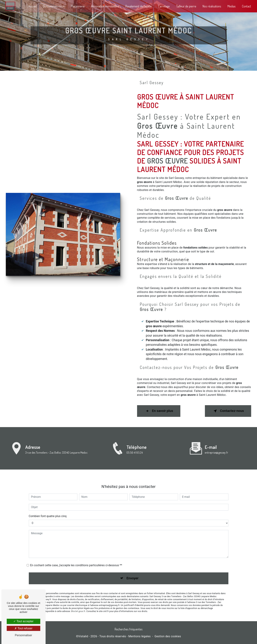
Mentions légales (139, 636)
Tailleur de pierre (186, 6)
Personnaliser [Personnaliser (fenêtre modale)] (23, 635)
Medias (232, 6)
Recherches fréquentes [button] (129, 629)
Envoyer (132, 573)
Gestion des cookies (168, 636)
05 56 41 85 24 (135, 458)
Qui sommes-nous (54, 6)
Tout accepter (23, 621)
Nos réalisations (212, 6)
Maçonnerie (78, 6)
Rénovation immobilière (105, 6)
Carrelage (164, 6)
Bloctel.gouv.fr (78, 606)
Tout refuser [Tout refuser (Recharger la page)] (23, 628)
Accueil (32, 6)
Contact (246, 6)
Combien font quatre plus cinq (48, 511)
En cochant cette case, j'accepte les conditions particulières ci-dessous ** (76, 560)
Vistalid (83, 636)
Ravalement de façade (139, 6)
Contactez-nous (228, 411)
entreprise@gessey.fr (216, 447)
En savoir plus (159, 411)
